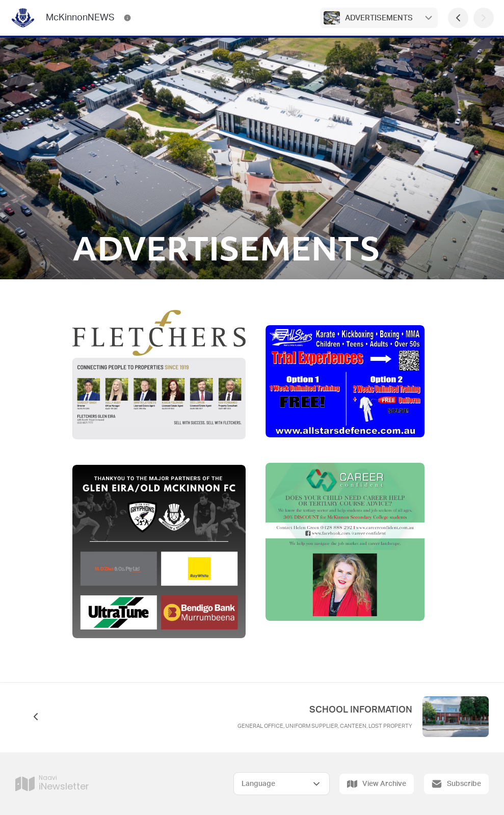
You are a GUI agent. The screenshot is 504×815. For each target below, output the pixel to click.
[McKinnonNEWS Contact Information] (127, 18)
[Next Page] (484, 18)
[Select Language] (282, 784)
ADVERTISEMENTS (379, 18)
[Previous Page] (458, 18)
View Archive (377, 784)
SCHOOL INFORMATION (361, 710)
